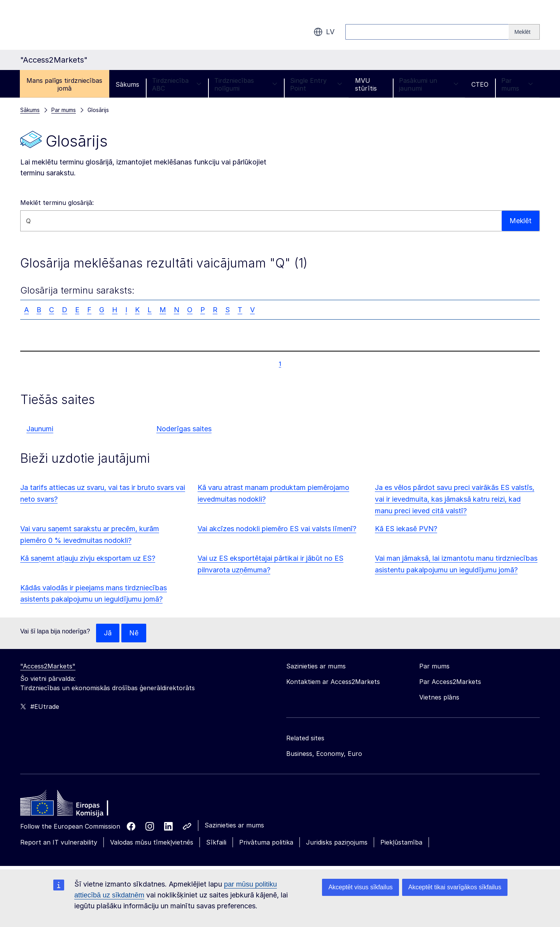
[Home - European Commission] (77, 805)
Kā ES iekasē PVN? (406, 529)
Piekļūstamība (401, 842)
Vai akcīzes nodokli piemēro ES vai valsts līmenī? (277, 529)
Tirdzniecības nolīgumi (246, 84)
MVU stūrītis (366, 84)
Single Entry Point (316, 84)
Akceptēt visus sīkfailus (360, 887)
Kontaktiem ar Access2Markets (333, 682)
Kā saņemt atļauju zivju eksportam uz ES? (88, 558)
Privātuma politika (266, 842)
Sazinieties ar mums (234, 825)
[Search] (524, 32)
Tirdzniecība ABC (177, 84)
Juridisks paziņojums (337, 842)
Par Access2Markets (450, 682)
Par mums (517, 84)
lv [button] (324, 32)
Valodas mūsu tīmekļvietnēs (152, 842)
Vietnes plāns (439, 697)
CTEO (480, 84)
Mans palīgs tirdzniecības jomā (64, 84)
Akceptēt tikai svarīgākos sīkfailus (455, 887)
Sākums (127, 84)
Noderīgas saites (184, 429)
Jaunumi (40, 429)
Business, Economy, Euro (324, 754)
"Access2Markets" (48, 666)
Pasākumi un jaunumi (429, 84)
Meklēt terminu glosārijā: (57, 203)
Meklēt (520, 221)
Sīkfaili (216, 842)
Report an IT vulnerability (59, 842)
